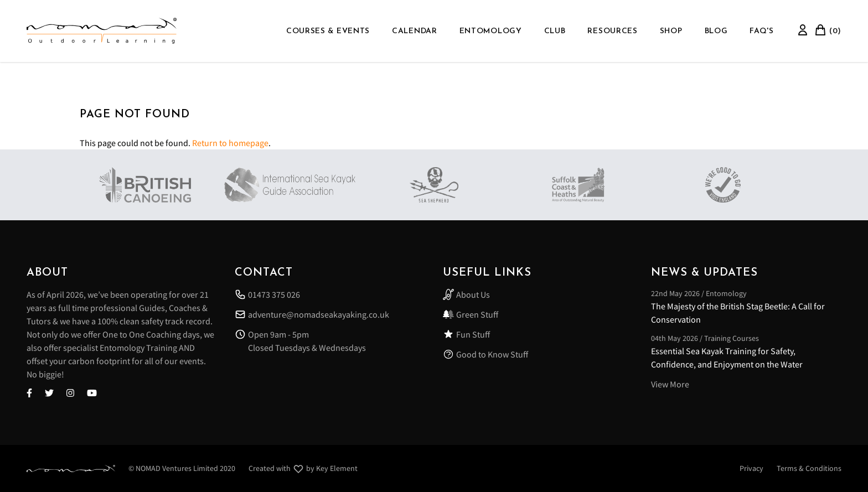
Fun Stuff (466, 334)
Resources (612, 31)
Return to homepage (230, 143)
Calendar (415, 31)
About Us (466, 294)
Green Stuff (471, 314)
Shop (671, 31)
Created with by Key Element (303, 469)
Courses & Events (328, 31)
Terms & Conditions (809, 468)
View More (670, 384)
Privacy (751, 468)
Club (555, 31)
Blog (716, 31)
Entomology (491, 31)
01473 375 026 (267, 294)
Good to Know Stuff (485, 354)
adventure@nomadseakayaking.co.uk (312, 314)
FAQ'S (762, 31)
